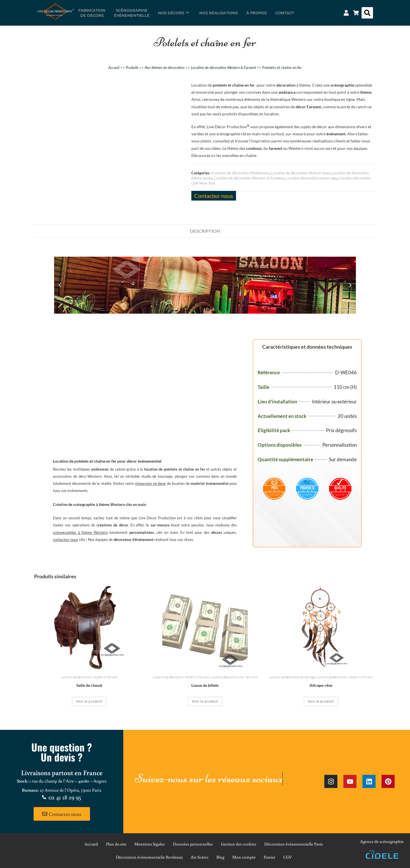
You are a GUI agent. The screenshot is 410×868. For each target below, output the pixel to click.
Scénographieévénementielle (132, 13)
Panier (269, 857)
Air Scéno (200, 857)
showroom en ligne (150, 483)
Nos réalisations (219, 13)
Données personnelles (193, 844)
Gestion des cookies (239, 844)
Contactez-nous (214, 196)
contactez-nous (65, 540)
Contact (285, 13)
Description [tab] (205, 231)
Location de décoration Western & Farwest (223, 68)
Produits (132, 68)
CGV (288, 857)
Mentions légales (150, 844)
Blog (220, 857)
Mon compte (244, 857)
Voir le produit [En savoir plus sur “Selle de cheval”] (89, 701)
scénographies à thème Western (80, 532)
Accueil (114, 68)
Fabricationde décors (92, 13)
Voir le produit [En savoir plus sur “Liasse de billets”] (205, 701)
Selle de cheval (89, 685)
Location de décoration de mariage (292, 677)
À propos (257, 13)
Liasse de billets (205, 685)
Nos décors (174, 13)
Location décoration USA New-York (234, 677)
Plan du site (116, 844)
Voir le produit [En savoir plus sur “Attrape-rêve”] (321, 701)
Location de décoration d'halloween (241, 173)
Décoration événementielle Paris (294, 844)
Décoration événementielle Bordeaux (149, 857)
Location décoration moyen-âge (311, 178)
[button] (367, 13)
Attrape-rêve (321, 685)
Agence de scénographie (382, 841)
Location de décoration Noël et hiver (301, 173)
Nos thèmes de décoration (165, 68)
